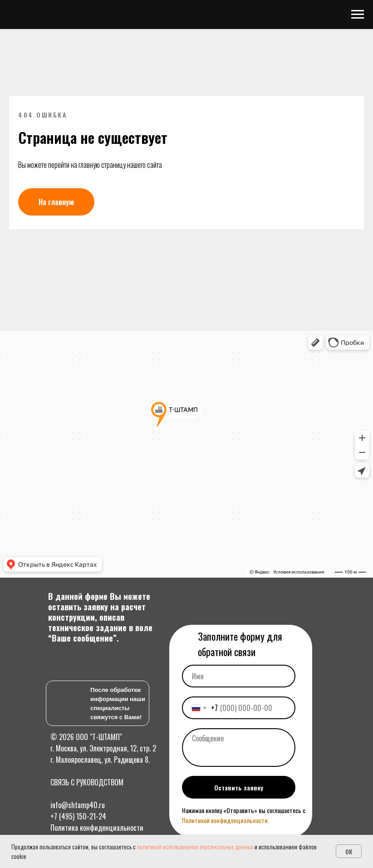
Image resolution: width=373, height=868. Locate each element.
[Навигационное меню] (358, 15)
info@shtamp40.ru (78, 805)
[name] (239, 676)
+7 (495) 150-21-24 (78, 816)
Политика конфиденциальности (97, 828)
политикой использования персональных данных (195, 846)
